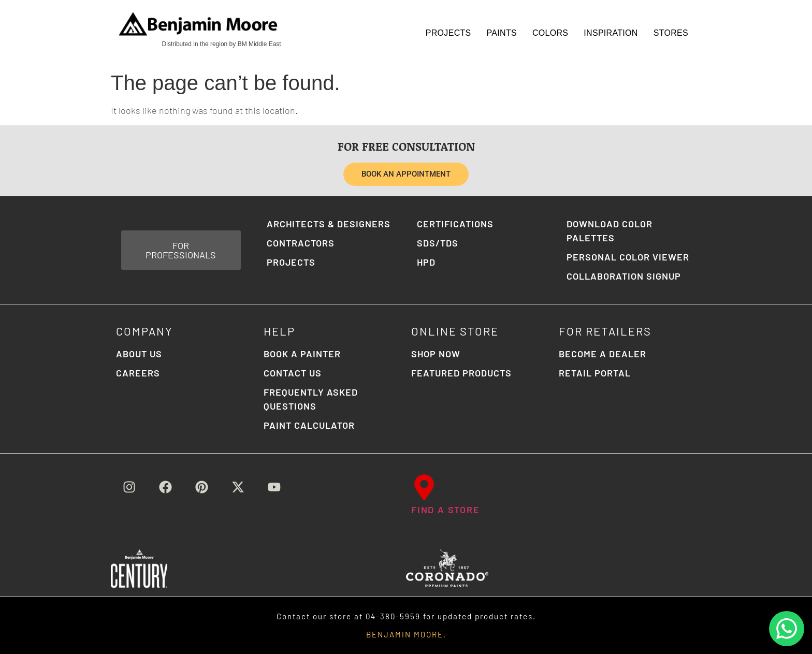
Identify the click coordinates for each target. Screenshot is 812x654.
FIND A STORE (446, 510)
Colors (550, 33)
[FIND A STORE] (424, 487)
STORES (671, 33)
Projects (448, 33)
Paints (502, 33)
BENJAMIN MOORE (405, 634)
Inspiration (611, 33)
